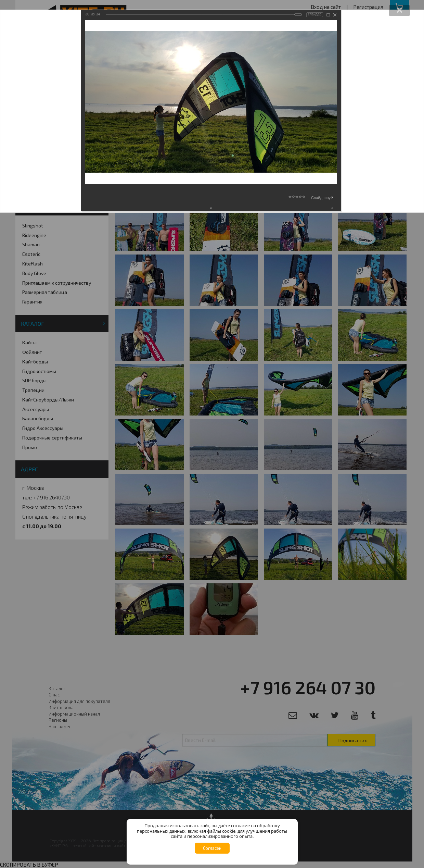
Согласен (212, 848)
